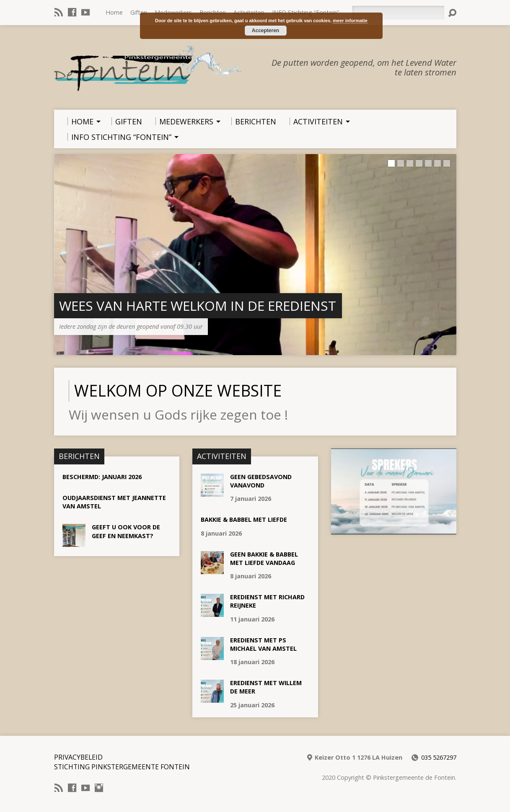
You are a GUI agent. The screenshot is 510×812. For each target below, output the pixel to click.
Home (114, 12)
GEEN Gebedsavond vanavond (261, 481)
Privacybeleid (78, 757)
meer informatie (350, 21)
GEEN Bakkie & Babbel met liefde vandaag (264, 558)
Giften (139, 12)
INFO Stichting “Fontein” (305, 12)
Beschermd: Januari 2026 (102, 477)
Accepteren (265, 31)
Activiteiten (249, 12)
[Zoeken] (398, 13)
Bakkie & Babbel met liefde (244, 519)
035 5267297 (439, 757)
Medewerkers (173, 12)
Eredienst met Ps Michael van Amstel (263, 644)
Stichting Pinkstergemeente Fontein (122, 767)
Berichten (213, 12)
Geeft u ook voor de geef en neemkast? (126, 531)
